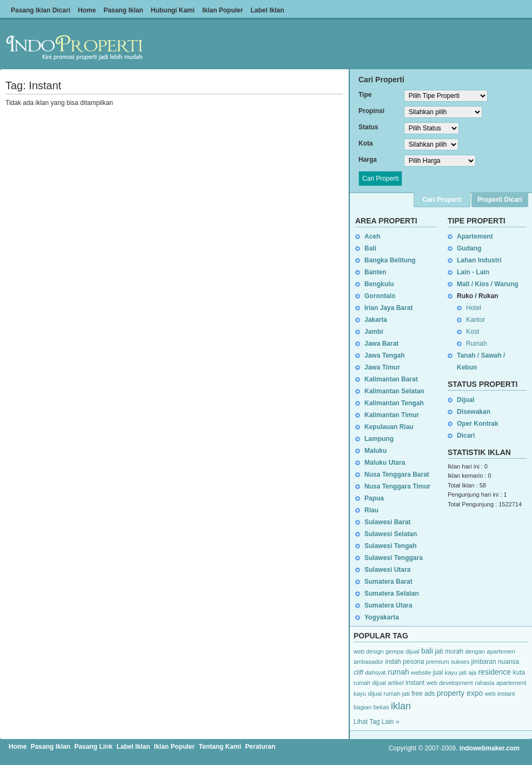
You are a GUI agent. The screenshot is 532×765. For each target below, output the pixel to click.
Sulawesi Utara (387, 570)
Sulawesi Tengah (390, 546)
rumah (398, 672)
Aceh (372, 236)
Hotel (474, 308)
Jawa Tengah (384, 355)
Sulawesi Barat (387, 522)
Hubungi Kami (173, 10)
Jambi (374, 332)
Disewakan (474, 412)
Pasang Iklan (123, 10)
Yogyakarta (382, 617)
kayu (360, 694)
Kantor (476, 320)
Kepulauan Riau (389, 427)
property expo (460, 693)
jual (438, 672)
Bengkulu (379, 284)
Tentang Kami (220, 747)
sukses (460, 662)
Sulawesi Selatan (391, 534)
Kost (473, 332)
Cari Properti (442, 200)
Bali (370, 248)
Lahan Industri (479, 260)
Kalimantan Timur (392, 415)
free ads (423, 694)
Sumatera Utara (388, 605)
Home (87, 10)
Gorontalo (380, 296)
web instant (500, 694)
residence (494, 672)
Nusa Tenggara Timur (397, 486)
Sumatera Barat (388, 582)
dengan (475, 651)
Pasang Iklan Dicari (41, 10)
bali (427, 651)
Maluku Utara (385, 463)
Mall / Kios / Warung (488, 284)
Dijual (466, 400)
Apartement (475, 236)
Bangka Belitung (390, 260)
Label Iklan (267, 10)
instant (415, 683)
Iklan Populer (222, 10)
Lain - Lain (473, 272)
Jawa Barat (381, 344)
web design (369, 651)
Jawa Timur (382, 367)
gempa (395, 651)
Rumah (477, 344)
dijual (413, 651)
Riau (371, 510)
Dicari (466, 436)
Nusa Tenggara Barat (397, 474)
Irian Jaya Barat (388, 308)
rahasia (484, 683)
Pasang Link (93, 747)
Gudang (469, 248)
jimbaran (484, 662)
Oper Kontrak (478, 424)
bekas (381, 707)
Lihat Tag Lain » (377, 722)
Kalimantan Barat (391, 379)
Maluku (375, 451)
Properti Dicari (500, 200)
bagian (363, 707)
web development (450, 683)
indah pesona (404, 662)
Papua (374, 498)
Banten (375, 272)
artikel (395, 683)
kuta (519, 672)
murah (454, 651)
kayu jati (456, 672)
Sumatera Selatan (392, 593)
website (421, 672)
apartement (511, 683)
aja (472, 672)
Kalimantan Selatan (394, 391)
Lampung (379, 439)
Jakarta (376, 320)
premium (438, 662)
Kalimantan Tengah (394, 403)
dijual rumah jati (389, 694)
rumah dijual (370, 683)
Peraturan (260, 747)
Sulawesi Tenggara (394, 558)
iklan (401, 706)
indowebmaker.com (490, 748)
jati (439, 651)
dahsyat (375, 672)
